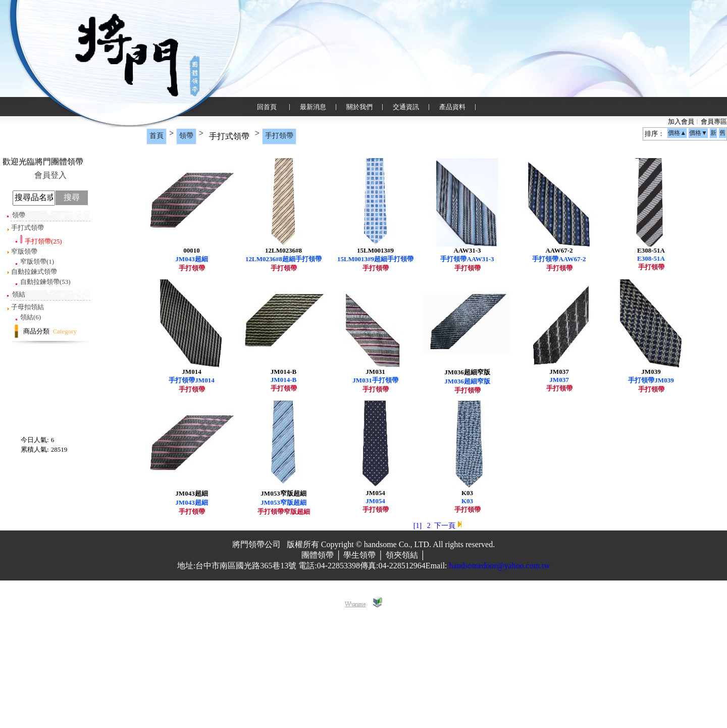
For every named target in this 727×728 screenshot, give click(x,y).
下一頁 (445, 644)
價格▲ (677, 133)
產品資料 (452, 107)
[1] (417, 644)
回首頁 (267, 107)
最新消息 (313, 107)
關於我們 (359, 107)
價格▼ (698, 133)
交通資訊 (406, 107)
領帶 (186, 136)
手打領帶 (279, 136)
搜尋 (72, 197)
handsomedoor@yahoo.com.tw (500, 684)
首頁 (157, 136)
